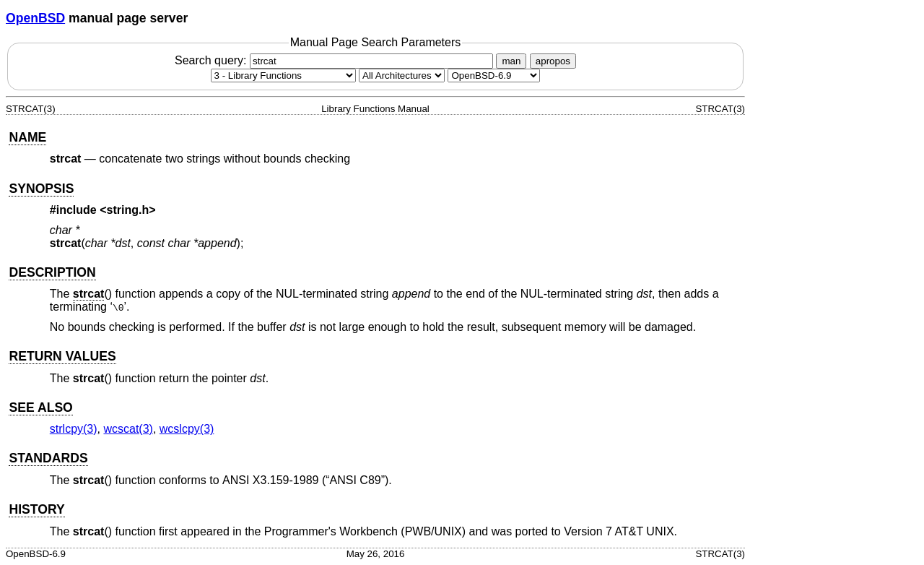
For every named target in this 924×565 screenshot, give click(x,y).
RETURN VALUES (62, 356)
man (511, 61)
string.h (128, 210)
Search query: (336, 60)
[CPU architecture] (402, 76)
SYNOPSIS (41, 189)
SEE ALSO (40, 407)
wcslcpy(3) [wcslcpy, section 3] (187, 429)
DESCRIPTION (52, 272)
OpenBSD (35, 18)
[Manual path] (494, 76)
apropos (553, 61)
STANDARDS (48, 458)
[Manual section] (283, 76)
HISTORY (36, 509)
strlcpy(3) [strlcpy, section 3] (74, 429)
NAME (27, 137)
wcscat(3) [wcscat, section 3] (128, 429)
